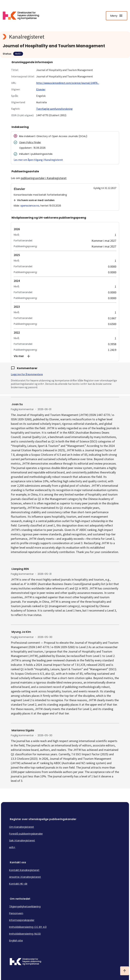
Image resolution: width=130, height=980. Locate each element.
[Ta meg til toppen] (125, 971)
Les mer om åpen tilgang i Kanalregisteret (38, 160)
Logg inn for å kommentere (27, 374)
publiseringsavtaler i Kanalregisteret (44, 178)
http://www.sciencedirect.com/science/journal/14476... (68, 83)
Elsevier (41, 89)
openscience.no (30, 206)
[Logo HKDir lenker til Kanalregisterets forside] (23, 16)
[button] (65, 356)
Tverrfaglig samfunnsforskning (54, 109)
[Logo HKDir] (65, 962)
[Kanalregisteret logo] (65, 37)
